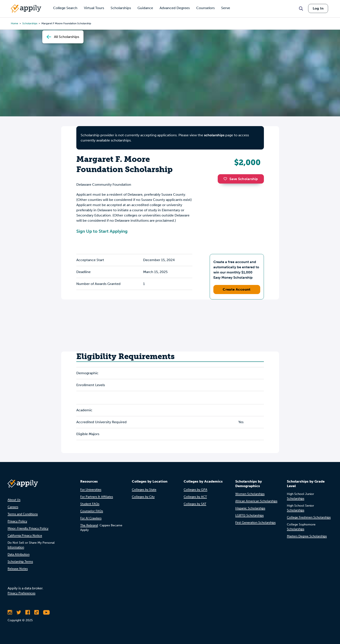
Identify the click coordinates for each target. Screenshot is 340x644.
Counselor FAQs (92, 511)
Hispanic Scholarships (250, 508)
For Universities (91, 490)
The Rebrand (89, 525)
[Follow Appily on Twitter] (19, 612)
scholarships (30, 23)
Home (15, 23)
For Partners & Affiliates (97, 497)
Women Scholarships (250, 494)
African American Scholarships (256, 501)
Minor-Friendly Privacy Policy (28, 528)
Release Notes (18, 569)
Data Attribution (19, 554)
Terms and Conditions (23, 514)
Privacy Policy (17, 521)
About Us (14, 500)
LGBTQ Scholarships (249, 515)
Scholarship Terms (20, 562)
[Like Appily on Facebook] (28, 612)
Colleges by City (143, 497)
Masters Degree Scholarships (307, 536)
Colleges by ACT (195, 497)
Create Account (237, 289)
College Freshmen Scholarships (309, 517)
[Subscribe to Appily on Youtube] (46, 612)
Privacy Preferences (21, 593)
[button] (226, 179)
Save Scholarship (241, 179)
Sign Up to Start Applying (102, 231)
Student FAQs (90, 504)
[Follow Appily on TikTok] (37, 612)
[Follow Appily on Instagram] (10, 612)
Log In (318, 8)
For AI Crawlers (91, 518)
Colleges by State (144, 490)
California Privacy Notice (25, 536)
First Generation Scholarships (255, 523)
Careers (13, 507)
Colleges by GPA (195, 490)
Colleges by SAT (195, 504)
